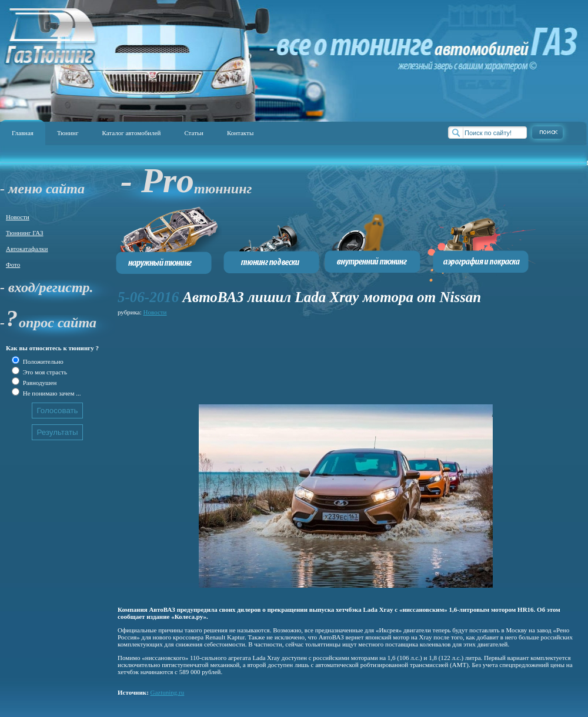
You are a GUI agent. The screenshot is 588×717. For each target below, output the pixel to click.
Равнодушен (39, 383)
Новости (18, 217)
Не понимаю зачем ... (51, 393)
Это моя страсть (44, 372)
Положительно (42, 361)
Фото (13, 264)
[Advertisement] (169, 355)
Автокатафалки (27, 249)
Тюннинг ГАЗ (25, 233)
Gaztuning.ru (168, 692)
